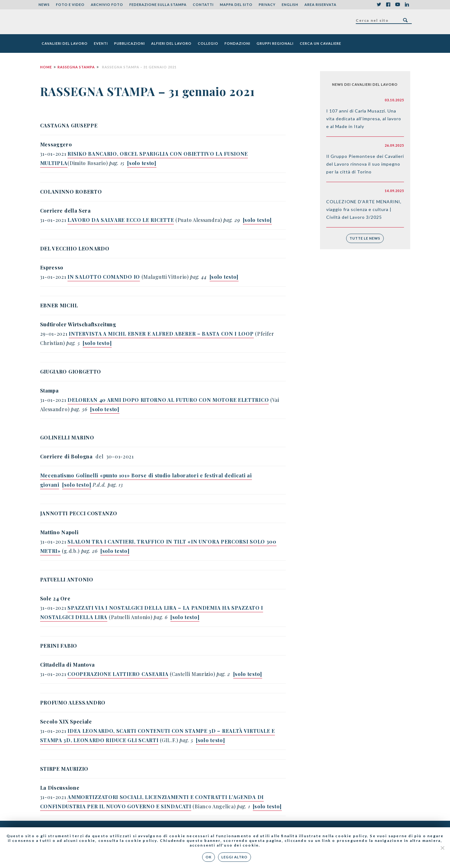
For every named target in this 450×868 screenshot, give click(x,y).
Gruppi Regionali (275, 43)
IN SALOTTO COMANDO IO (104, 277)
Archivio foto (107, 5)
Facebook (388, 5)
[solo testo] (77, 485)
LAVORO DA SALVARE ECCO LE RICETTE (121, 220)
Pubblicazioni (130, 43)
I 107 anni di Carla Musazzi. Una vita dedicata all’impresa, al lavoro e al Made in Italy (364, 119)
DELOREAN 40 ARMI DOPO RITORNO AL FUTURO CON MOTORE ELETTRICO (168, 400)
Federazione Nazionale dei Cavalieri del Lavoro (61, 22)
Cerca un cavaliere (320, 43)
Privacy (267, 5)
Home (46, 67)
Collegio (208, 43)
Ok (209, 857)
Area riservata (320, 5)
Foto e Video (70, 5)
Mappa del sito (236, 5)
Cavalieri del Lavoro (65, 43)
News (44, 5)
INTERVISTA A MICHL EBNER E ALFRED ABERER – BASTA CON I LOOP (161, 334)
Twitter (379, 5)
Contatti (203, 5)
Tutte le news (365, 238)
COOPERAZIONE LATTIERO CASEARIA (118, 674)
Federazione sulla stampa (158, 5)
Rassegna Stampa (76, 67)
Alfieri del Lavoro (171, 43)
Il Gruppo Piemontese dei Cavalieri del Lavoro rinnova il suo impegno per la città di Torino (365, 164)
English (290, 5)
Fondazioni (237, 43)
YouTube (398, 5)
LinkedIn (407, 5)
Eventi (101, 43)
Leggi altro (234, 857)
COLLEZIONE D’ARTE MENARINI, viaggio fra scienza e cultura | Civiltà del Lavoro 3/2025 (364, 209)
